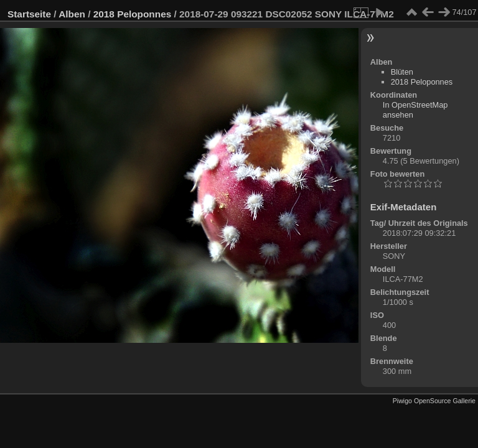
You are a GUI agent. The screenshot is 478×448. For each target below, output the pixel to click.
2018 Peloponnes (133, 14)
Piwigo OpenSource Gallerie (434, 401)
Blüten (402, 72)
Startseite (29, 14)
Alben (72, 14)
